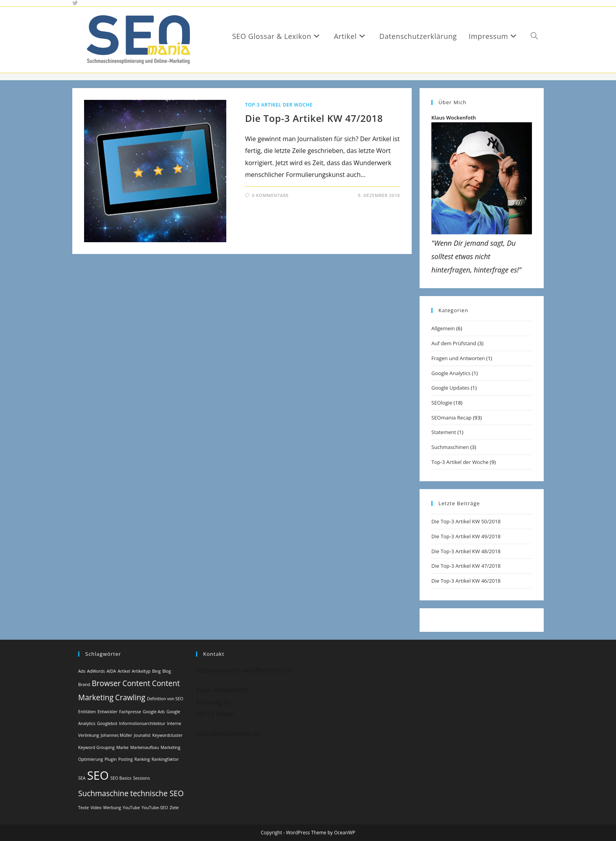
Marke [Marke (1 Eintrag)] (122, 747)
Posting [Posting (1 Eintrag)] (126, 759)
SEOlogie (442, 403)
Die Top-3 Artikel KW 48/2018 (466, 551)
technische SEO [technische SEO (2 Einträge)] (157, 793)
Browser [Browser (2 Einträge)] (106, 683)
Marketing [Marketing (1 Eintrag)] (170, 747)
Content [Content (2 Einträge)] (136, 683)
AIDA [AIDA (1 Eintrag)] (111, 671)
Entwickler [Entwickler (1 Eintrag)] (107, 712)
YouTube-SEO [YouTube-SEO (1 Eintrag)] (155, 808)
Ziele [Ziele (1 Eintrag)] (174, 808)
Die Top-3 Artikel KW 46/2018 (466, 581)
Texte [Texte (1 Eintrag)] (83, 808)
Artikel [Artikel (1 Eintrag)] (124, 671)
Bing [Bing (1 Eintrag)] (156, 671)
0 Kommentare (270, 195)
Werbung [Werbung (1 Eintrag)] (112, 808)
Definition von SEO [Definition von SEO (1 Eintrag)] (165, 699)
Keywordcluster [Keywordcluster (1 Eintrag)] (168, 735)
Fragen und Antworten (458, 358)
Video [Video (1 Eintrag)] (96, 808)
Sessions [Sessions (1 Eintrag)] (142, 778)
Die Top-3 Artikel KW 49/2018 (466, 536)
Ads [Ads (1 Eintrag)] (82, 671)
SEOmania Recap (451, 418)
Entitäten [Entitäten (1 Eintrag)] (87, 712)
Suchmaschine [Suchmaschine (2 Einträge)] (103, 793)
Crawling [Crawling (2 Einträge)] (130, 697)
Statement (444, 432)
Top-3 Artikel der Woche (279, 105)
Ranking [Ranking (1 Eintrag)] (142, 759)
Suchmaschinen (450, 447)
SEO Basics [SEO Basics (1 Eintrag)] (121, 778)
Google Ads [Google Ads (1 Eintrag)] (154, 712)
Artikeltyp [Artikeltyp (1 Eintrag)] (141, 671)
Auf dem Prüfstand (454, 343)
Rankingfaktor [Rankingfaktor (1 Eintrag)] (165, 759)
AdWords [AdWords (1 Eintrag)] (96, 671)
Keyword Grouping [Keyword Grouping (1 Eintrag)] (96, 747)
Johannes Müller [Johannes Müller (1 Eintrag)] (116, 735)
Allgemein (443, 328)
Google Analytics (451, 373)
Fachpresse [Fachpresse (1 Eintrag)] (130, 712)
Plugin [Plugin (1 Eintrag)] (111, 759)
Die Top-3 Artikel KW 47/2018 (314, 118)
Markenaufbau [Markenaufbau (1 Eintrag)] (145, 747)
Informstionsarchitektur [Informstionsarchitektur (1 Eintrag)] (142, 723)
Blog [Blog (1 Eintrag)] (167, 671)
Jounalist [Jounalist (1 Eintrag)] (142, 735)
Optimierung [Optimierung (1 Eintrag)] (91, 759)
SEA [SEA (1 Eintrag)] (82, 778)
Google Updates (450, 388)
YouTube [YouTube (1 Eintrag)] (131, 808)
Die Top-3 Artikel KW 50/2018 (466, 521)
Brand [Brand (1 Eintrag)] (84, 685)
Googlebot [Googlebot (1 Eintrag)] (107, 723)
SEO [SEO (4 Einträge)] (98, 775)
